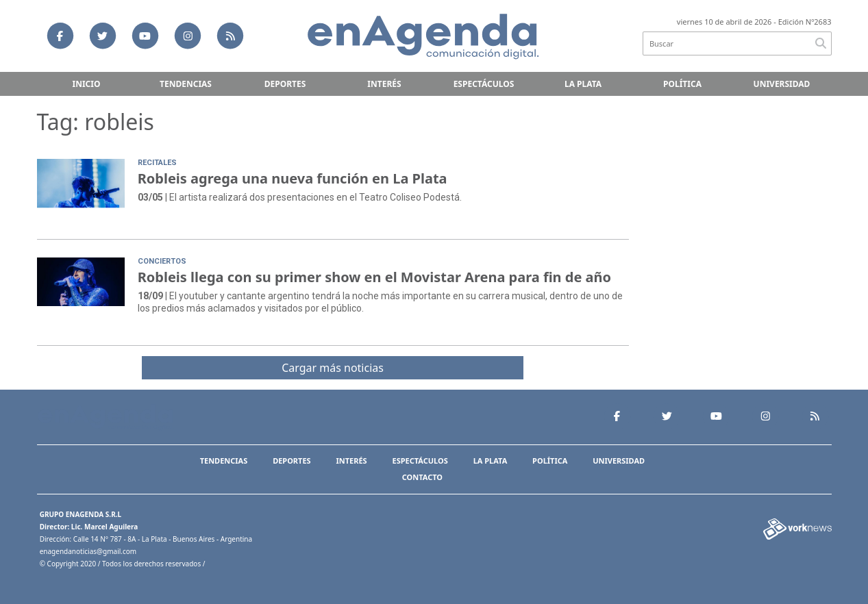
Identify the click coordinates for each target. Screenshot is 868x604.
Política (682, 84)
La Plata (583, 84)
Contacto (422, 477)
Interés (384, 84)
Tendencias (186, 84)
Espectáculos (484, 84)
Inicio (87, 84)
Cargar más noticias (333, 368)
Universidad (782, 84)
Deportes (285, 84)
